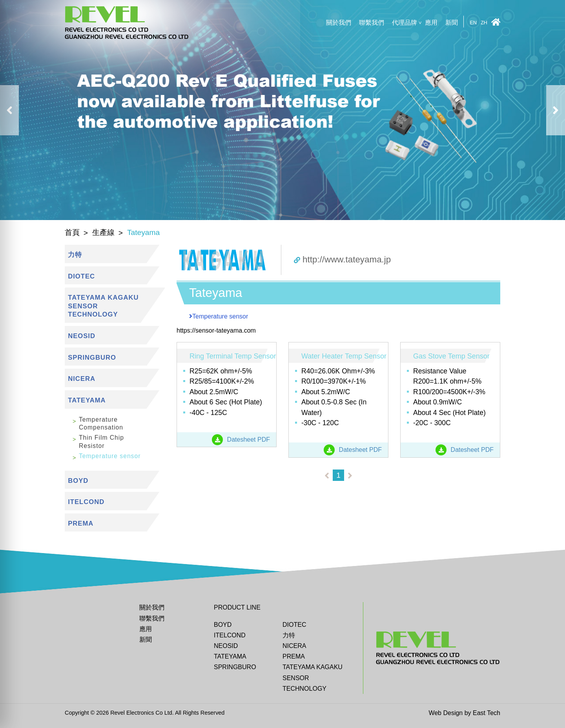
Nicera (294, 646)
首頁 (72, 232)
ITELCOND (230, 635)
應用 (431, 23)
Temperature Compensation (101, 423)
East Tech (487, 713)
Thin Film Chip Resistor (101, 441)
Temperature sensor (110, 456)
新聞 (452, 23)
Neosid (226, 646)
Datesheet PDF (241, 440)
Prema (294, 656)
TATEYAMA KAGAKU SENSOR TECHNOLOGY (313, 678)
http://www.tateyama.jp (342, 259)
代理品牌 (405, 23)
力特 (289, 635)
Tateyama (230, 656)
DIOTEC (294, 625)
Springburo (235, 667)
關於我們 (339, 23)
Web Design (446, 713)
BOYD (223, 625)
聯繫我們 (372, 23)
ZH (484, 23)
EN (473, 23)
